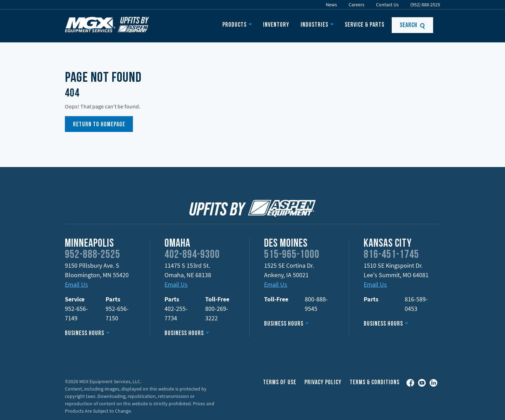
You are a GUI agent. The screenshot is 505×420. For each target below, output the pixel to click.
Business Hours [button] (85, 334)
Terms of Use (280, 383)
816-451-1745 (391, 255)
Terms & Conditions (375, 383)
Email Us (76, 284)
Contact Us (387, 5)
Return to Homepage (99, 125)
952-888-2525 (93, 255)
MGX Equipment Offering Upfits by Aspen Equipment (107, 25)
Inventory (276, 25)
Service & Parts (365, 25)
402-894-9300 (192, 255)
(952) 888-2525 (425, 5)
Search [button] (413, 25)
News (331, 5)
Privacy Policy (323, 383)
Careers (356, 5)
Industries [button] (314, 25)
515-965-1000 (292, 255)
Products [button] (234, 25)
